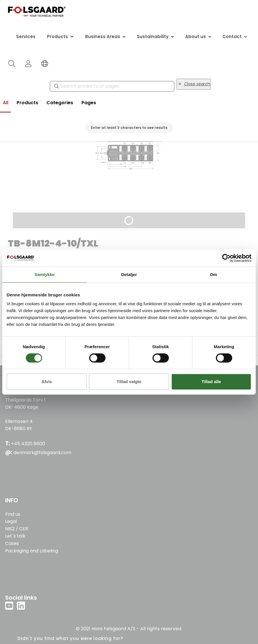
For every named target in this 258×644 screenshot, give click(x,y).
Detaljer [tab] (129, 274)
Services (26, 37)
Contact (232, 37)
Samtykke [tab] (44, 274)
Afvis (47, 382)
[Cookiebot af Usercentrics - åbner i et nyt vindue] (226, 258)
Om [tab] (213, 274)
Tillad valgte (129, 382)
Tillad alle (211, 382)
